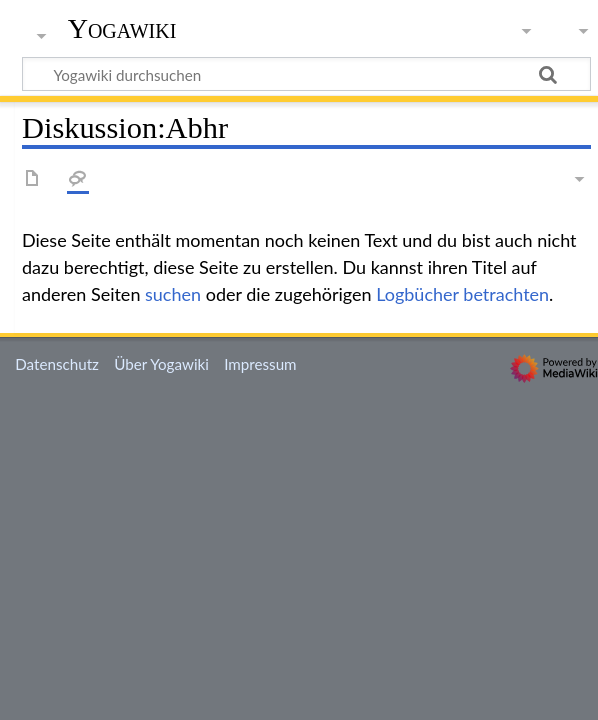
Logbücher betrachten (462, 294)
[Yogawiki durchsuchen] (306, 74)
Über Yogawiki (161, 364)
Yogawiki (122, 29)
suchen (173, 294)
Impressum (260, 364)
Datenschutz (57, 364)
